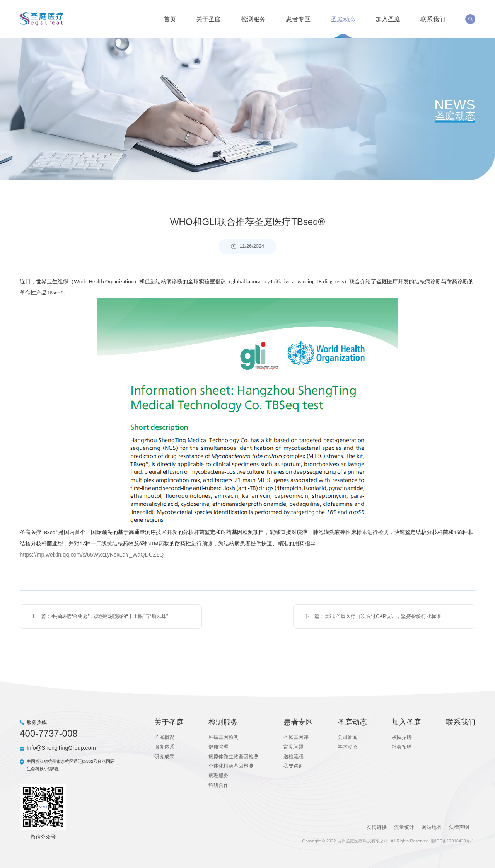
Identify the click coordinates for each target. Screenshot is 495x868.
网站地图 (431, 826)
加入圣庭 (388, 18)
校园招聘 (402, 736)
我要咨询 (294, 765)
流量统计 (404, 826)
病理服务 (218, 774)
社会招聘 (402, 746)
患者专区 (298, 18)
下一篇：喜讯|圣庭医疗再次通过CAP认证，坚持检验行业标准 (373, 615)
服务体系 (164, 746)
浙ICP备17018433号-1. (453, 839)
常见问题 (294, 746)
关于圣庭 (208, 18)
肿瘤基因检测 (224, 736)
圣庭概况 (164, 736)
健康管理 (218, 746)
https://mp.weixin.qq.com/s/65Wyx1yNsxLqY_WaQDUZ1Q (92, 553)
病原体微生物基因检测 (234, 755)
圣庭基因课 (296, 736)
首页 (170, 18)
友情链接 (376, 826)
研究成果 (164, 755)
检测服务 (253, 18)
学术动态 (348, 746)
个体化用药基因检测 (231, 765)
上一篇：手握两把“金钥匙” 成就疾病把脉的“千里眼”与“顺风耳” (99, 615)
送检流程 (294, 755)
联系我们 (433, 18)
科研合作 (218, 784)
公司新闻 (348, 736)
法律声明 (459, 826)
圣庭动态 (343, 18)
